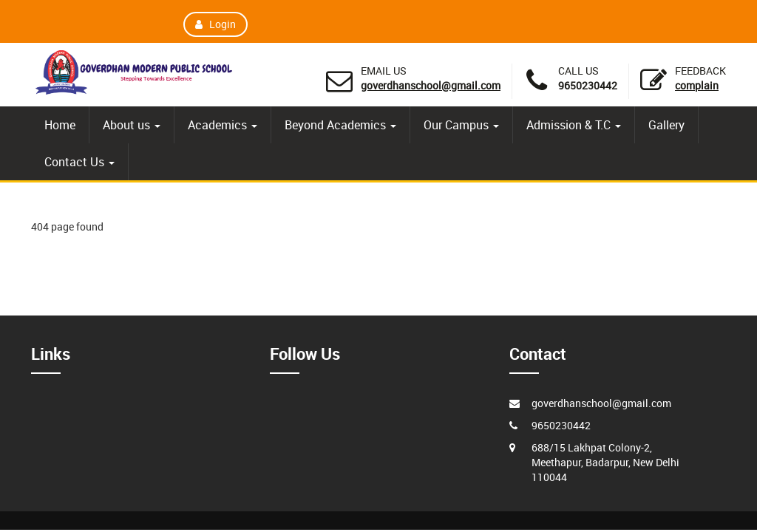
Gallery (666, 125)
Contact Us (79, 162)
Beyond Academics (340, 125)
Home (60, 125)
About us (132, 125)
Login (216, 24)
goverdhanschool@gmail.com (431, 85)
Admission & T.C (574, 125)
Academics (223, 125)
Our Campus (461, 125)
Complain (697, 85)
